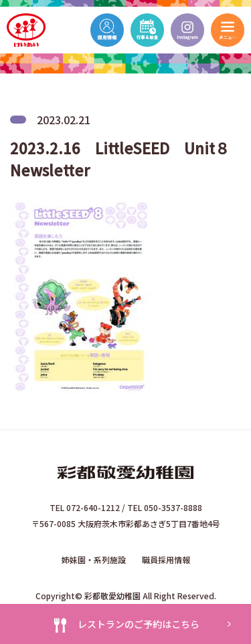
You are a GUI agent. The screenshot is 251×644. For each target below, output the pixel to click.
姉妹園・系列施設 (94, 559)
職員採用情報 (166, 559)
